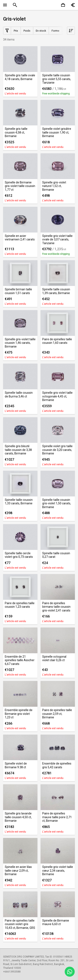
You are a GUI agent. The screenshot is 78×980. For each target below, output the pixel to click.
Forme (55, 31)
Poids (27, 31)
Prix (16, 31)
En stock (41, 31)
